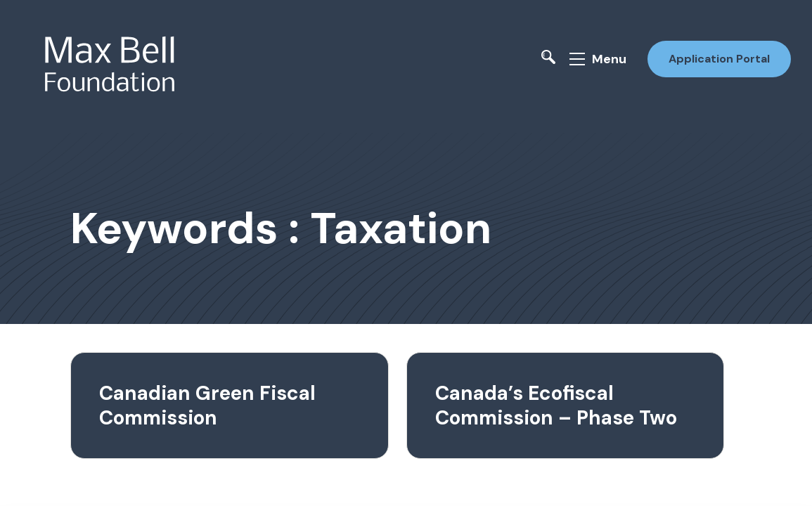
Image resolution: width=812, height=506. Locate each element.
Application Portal (719, 59)
